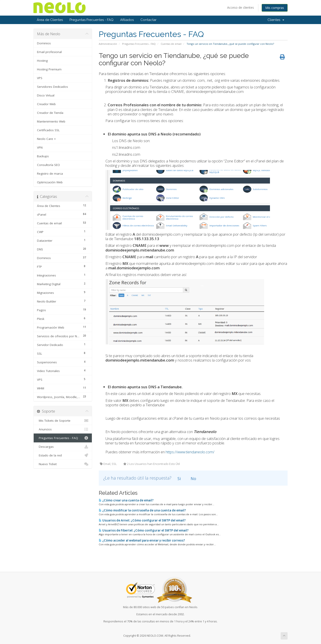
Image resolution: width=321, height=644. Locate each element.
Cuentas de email (171, 44)
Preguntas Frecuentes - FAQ (92, 20)
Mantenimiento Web (51, 121)
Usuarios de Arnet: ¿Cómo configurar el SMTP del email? (142, 520)
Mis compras (275, 8)
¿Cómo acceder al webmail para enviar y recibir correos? (142, 540)
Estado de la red (63, 455)
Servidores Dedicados (52, 87)
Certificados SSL (48, 130)
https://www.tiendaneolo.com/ (190, 452)
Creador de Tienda (50, 113)
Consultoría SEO (48, 165)
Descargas (63, 447)
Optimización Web (50, 182)
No (193, 478)
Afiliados (127, 20)
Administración (108, 44)
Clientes (276, 20)
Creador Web (46, 104)
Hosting (42, 61)
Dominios (44, 43)
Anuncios (63, 429)
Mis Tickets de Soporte (63, 421)
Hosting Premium (49, 69)
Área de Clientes (50, 20)
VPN (40, 147)
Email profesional (49, 52)
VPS (40, 78)
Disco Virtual (46, 95)
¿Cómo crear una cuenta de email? (126, 500)
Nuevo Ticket (63, 464)
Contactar (148, 20)
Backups (43, 156)
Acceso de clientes (241, 7)
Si (179, 478)
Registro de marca (50, 174)
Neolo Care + (46, 139)
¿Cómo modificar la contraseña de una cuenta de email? (142, 510)
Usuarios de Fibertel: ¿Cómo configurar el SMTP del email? (144, 530)
